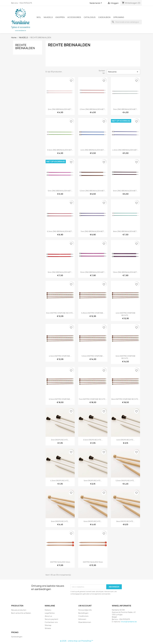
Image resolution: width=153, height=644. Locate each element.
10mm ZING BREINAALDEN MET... (93, 272)
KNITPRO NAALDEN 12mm (60, 562)
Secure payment (51, 619)
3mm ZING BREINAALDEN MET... (126, 109)
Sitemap (48, 625)
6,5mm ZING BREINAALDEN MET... (60, 231)
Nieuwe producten (19, 610)
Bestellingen (83, 613)
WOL (39, 17)
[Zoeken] (126, 22)
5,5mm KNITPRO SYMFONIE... (93, 356)
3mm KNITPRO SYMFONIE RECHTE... (60, 313)
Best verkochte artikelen (21, 613)
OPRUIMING (119, 17)
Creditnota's (83, 616)
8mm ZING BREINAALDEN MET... (126, 231)
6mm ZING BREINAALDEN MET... (125, 191)
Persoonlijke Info (85, 610)
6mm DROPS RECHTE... (60, 521)
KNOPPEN (60, 17)
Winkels (48, 628)
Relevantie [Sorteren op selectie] (123, 72)
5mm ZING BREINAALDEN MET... (60, 191)
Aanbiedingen (17, 637)
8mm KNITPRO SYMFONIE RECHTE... (125, 399)
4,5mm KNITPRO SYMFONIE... (60, 356)
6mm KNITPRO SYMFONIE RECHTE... (126, 357)
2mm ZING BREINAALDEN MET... (60, 109)
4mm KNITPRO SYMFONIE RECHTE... (126, 314)
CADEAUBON (104, 17)
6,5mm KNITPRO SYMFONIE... (60, 399)
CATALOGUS (90, 17)
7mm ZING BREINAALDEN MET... (93, 231)
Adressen (82, 619)
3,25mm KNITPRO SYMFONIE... (93, 313)
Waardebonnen (85, 622)
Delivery (48, 610)
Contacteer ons (51, 622)
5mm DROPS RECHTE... (93, 481)
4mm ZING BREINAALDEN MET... (93, 150)
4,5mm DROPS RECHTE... (60, 481)
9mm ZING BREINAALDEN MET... (60, 272)
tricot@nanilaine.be (129, 622)
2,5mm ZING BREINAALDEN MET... (93, 109)
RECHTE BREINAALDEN (25, 47)
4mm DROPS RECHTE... (126, 440)
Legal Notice (50, 613)
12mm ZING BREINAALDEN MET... (126, 272)
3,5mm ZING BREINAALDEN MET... (60, 150)
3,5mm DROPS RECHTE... (93, 440)
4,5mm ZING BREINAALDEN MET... (125, 150)
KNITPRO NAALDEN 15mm (93, 562)
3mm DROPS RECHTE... (60, 440)
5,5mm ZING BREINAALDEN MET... (93, 191)
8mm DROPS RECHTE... (125, 521)
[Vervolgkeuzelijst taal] (96, 3)
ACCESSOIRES (74, 17)
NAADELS (48, 17)
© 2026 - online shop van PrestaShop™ (77, 641)
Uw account (85, 606)
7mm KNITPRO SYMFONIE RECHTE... (93, 399)
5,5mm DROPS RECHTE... (125, 481)
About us (48, 616)
